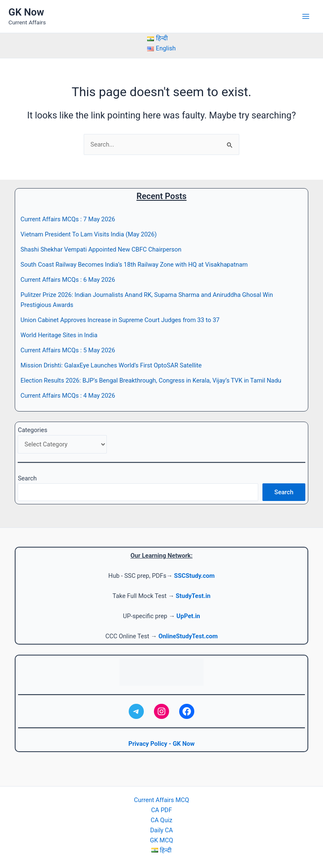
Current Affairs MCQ (162, 800)
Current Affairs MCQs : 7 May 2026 (68, 219)
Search (27, 478)
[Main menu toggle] (306, 16)
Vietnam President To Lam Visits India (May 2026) (89, 234)
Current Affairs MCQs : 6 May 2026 (68, 280)
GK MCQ (162, 840)
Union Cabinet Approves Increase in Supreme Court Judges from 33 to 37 (120, 320)
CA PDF (161, 810)
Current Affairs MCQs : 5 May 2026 (68, 350)
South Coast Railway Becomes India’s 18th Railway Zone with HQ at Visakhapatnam (134, 265)
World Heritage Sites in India (59, 335)
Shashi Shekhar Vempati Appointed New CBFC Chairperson (101, 249)
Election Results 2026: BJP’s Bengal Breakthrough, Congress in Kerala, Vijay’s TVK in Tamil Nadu (151, 380)
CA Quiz (161, 820)
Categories (32, 430)
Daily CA (161, 830)
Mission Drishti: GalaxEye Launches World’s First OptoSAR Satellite (111, 365)
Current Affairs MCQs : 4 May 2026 (68, 396)
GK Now (26, 12)
